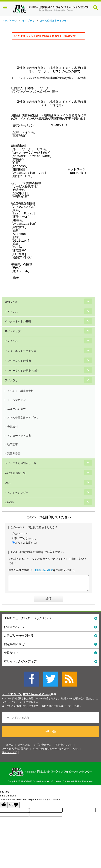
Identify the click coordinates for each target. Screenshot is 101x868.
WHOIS (9, 502)
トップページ (9, 21)
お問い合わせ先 (44, 570)
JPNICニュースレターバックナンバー (50, 621)
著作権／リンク (64, 747)
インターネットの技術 (18, 361)
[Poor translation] (14, 808)
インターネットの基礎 (18, 321)
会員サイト (50, 655)
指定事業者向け (50, 647)
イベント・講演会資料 (20, 391)
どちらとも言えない (27, 543)
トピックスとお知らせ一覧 (20, 463)
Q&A (7, 483)
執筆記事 (13, 444)
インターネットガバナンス (20, 351)
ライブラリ (28, 21)
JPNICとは (11, 302)
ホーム (10, 747)
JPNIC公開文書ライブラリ (55, 21)
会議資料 (13, 427)
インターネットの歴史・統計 (22, 371)
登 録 (51, 734)
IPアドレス (11, 312)
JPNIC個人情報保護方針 (15, 751)
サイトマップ (13, 331)
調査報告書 (14, 453)
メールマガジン (16, 400)
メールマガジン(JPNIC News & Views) (26, 697)
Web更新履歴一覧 (15, 473)
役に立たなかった (25, 538)
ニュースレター (16, 409)
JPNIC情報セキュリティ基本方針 (51, 751)
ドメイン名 (11, 341)
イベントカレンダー (16, 493)
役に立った (22, 534)
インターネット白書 (19, 436)
